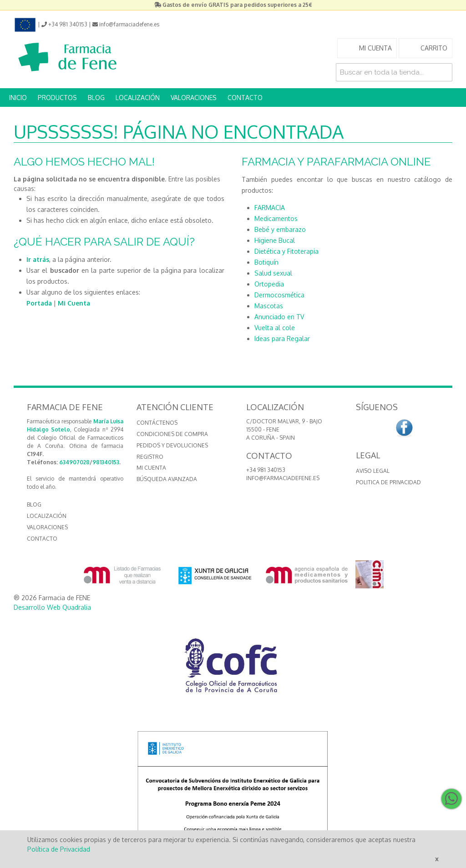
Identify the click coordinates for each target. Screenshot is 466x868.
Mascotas (269, 306)
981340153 (106, 462)
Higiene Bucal (275, 240)
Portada (39, 303)
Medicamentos (276, 218)
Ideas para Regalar (282, 339)
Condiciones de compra (172, 434)
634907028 (74, 462)
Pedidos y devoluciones (172, 445)
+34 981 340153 (266, 470)
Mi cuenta (151, 468)
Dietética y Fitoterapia (286, 251)
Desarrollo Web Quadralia (52, 607)
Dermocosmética (279, 295)
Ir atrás (38, 259)
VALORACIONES (194, 98)
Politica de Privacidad (388, 482)
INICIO (18, 98)
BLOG (96, 98)
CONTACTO (245, 98)
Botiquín (266, 262)
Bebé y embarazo (280, 229)
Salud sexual (273, 273)
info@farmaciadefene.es (283, 478)
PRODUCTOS (57, 98)
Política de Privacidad (59, 849)
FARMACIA (270, 208)
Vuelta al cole (275, 328)
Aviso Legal (373, 471)
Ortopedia (269, 284)
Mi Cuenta (74, 303)
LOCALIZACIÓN (138, 98)
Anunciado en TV (279, 317)
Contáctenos (157, 423)
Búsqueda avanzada (167, 479)
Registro (150, 457)
